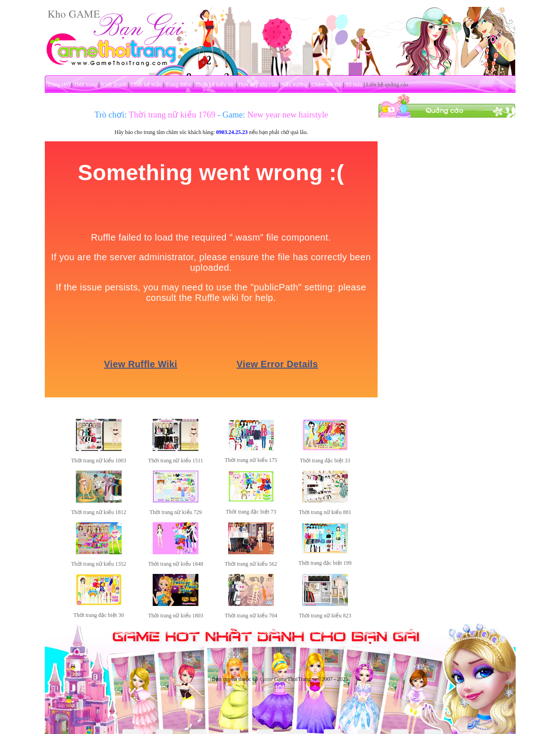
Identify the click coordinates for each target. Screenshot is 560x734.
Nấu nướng (294, 85)
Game (266, 679)
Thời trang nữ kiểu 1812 (99, 512)
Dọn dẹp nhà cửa (258, 85)
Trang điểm (179, 85)
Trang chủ (59, 85)
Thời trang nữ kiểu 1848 (176, 564)
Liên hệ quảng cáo (387, 85)
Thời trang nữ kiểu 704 (251, 616)
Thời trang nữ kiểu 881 (325, 512)
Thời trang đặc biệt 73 (251, 512)
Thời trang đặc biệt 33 (325, 461)
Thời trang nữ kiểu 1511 (176, 461)
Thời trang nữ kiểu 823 (325, 616)
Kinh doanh (114, 85)
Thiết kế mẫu (146, 85)
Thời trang (85, 85)
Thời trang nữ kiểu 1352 (99, 564)
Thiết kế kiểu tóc (215, 85)
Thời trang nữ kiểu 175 (251, 460)
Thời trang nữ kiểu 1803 (176, 616)
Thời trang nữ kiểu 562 (251, 564)
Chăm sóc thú (326, 85)
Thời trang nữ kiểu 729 (176, 512)
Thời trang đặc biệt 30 (99, 615)
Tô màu (354, 85)
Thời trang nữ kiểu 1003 (99, 461)
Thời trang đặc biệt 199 (325, 563)
